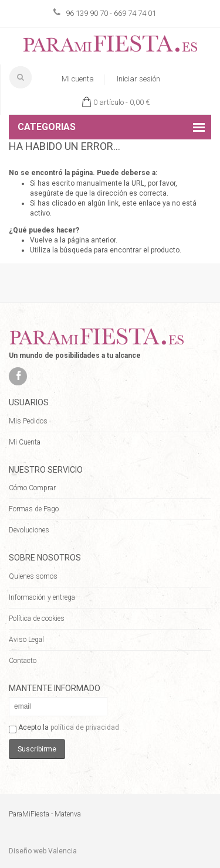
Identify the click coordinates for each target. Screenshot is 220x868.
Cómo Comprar (32, 488)
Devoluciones (29, 530)
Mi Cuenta (25, 442)
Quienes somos (33, 576)
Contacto (23, 661)
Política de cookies (37, 618)
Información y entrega (42, 597)
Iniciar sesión (138, 79)
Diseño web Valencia (43, 851)
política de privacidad (85, 727)
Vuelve (41, 240)
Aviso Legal (26, 640)
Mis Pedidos (28, 421)
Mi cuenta (78, 79)
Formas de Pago (34, 509)
